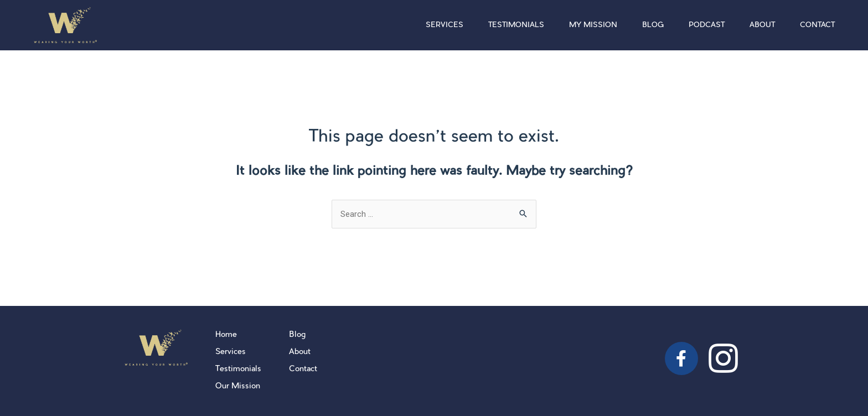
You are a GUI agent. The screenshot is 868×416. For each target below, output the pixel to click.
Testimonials (516, 25)
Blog (653, 25)
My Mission (593, 25)
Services (445, 25)
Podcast (707, 25)
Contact (817, 25)
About (762, 25)
